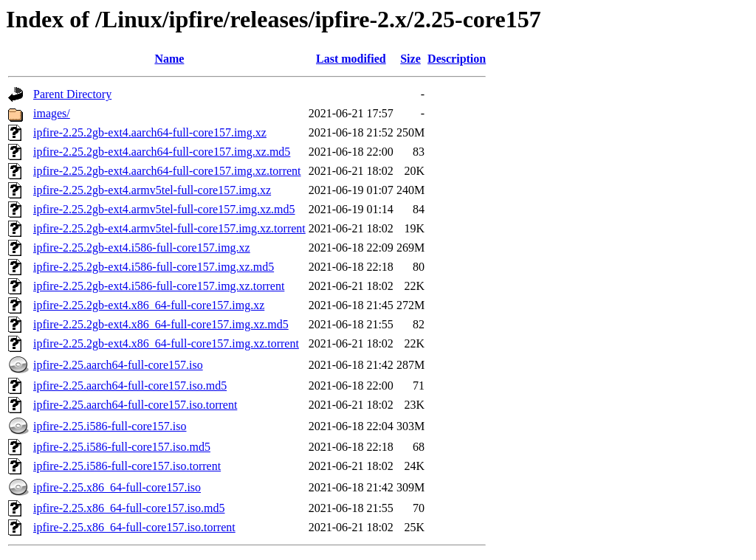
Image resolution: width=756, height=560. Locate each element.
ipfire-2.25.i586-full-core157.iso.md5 (122, 447)
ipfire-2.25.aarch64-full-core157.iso (118, 365)
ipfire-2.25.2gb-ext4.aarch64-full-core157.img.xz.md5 (162, 152)
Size (410, 59)
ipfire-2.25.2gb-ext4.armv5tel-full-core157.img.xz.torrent (169, 228)
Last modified (351, 59)
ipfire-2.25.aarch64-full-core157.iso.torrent (135, 405)
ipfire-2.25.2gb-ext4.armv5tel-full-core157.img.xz (152, 190)
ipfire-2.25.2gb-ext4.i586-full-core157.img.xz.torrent (159, 286)
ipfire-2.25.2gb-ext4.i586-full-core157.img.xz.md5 (154, 267)
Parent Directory (72, 94)
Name (169, 59)
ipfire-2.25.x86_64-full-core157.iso (117, 487)
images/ (52, 113)
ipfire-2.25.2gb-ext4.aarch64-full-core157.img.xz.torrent (167, 171)
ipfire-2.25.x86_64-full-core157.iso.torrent (134, 527)
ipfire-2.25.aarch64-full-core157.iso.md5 (130, 386)
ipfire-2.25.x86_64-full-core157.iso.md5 (129, 508)
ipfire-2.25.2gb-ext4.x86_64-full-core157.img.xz (149, 305)
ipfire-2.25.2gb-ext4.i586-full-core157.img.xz (142, 248)
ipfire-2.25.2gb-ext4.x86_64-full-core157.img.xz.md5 (161, 324)
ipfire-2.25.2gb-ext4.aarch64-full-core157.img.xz (150, 132)
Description (457, 59)
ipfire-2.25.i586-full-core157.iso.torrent (127, 466)
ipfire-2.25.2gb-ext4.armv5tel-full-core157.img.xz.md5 (164, 209)
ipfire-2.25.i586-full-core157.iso (110, 426)
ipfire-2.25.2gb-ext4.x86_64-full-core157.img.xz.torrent (166, 343)
